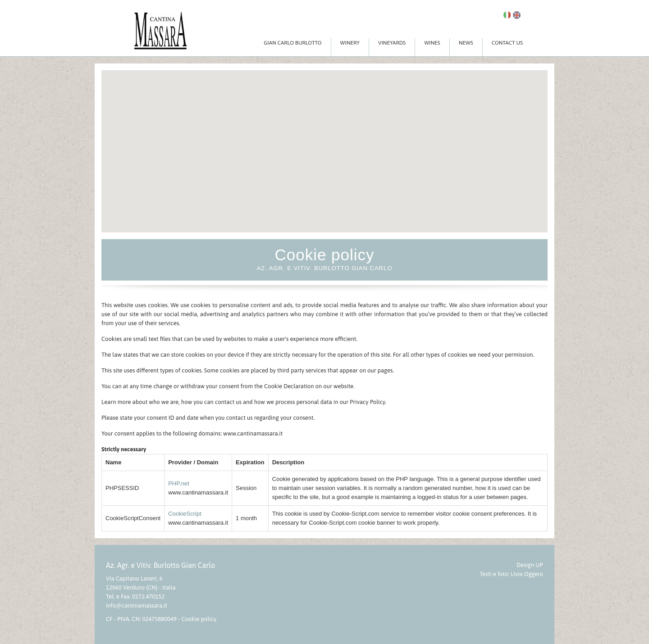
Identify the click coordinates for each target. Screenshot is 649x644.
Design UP (530, 565)
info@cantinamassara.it (137, 605)
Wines (432, 43)
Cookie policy (199, 619)
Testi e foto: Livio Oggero (511, 574)
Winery (350, 43)
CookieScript (185, 514)
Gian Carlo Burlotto (293, 43)
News (466, 43)
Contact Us (507, 43)
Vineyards (392, 43)
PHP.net (179, 483)
